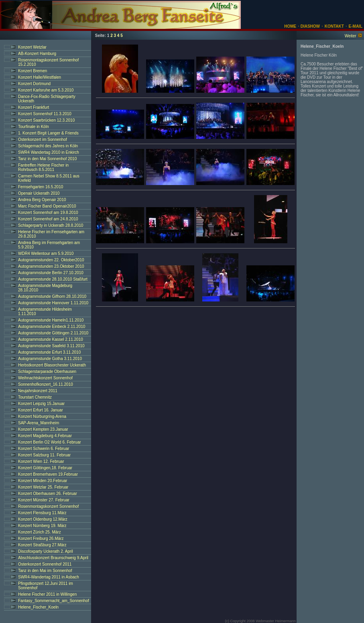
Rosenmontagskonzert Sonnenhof (48, 506)
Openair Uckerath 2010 (39, 193)
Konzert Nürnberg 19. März (42, 526)
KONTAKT (334, 26)
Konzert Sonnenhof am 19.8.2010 (48, 213)
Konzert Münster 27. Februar (44, 500)
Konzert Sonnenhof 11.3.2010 (45, 114)
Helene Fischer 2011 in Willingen (47, 594)
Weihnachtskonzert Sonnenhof (45, 378)
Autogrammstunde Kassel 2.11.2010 (51, 339)
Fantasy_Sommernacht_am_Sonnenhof (54, 601)
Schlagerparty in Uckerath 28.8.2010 (51, 225)
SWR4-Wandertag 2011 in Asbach (49, 577)
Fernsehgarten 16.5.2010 (41, 187)
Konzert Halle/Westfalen (40, 77)
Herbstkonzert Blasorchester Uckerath (52, 365)
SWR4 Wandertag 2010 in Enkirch (49, 152)
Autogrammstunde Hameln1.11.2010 (51, 320)
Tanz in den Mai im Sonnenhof (45, 571)
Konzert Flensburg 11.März (42, 513)
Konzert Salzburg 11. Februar (44, 455)
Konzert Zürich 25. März (40, 532)
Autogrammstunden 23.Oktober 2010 (51, 266)
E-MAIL (356, 26)
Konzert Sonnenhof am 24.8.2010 (48, 219)
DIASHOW (310, 26)
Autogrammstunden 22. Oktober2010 (51, 260)
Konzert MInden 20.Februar (43, 481)
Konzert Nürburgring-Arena (42, 416)
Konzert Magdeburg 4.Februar (45, 436)
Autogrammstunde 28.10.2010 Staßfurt (53, 279)
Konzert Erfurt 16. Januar (41, 410)
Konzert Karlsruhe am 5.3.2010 (46, 90)
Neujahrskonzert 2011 (38, 391)
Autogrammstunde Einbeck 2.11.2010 (52, 327)
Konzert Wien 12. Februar (41, 461)
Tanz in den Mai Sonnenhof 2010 (47, 159)
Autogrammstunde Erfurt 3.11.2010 (49, 352)
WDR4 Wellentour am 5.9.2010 (46, 253)
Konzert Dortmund (34, 84)
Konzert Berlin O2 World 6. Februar (50, 442)
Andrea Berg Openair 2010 (42, 200)
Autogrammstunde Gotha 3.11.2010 (50, 359)
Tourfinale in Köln (34, 127)
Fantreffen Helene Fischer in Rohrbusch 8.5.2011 (43, 167)
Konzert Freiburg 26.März (41, 539)
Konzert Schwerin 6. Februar (44, 449)
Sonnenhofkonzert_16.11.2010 (46, 384)
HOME (290, 26)
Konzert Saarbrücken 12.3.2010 (46, 120)
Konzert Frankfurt (34, 107)
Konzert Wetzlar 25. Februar (43, 487)
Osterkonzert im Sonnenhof (43, 139)
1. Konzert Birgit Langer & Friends (48, 133)
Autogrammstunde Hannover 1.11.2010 (53, 303)
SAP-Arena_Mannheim (39, 423)
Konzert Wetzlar (32, 47)
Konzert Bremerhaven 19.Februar (48, 474)
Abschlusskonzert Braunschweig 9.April (53, 558)
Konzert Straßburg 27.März (42, 545)
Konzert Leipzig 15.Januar (41, 404)
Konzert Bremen (33, 71)
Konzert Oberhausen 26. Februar (48, 494)
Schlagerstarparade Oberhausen (47, 372)
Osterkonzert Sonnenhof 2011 (45, 564)
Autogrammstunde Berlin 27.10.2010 (51, 273)
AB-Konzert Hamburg (37, 54)
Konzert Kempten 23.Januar (43, 429)
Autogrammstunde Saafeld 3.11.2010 (51, 346)
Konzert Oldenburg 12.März (43, 519)
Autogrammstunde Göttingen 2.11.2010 (53, 333)
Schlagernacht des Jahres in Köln (48, 146)
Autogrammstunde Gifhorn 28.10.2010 (52, 296)
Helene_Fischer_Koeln (38, 607)
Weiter (351, 36)
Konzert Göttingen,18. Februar (45, 468)
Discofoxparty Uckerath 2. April (46, 551)
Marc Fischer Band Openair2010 (47, 206)
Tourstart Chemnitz (35, 397)
